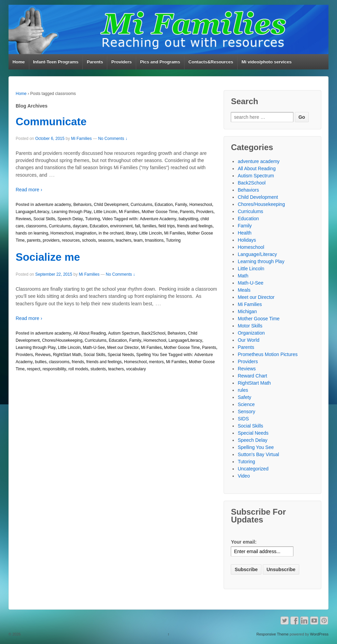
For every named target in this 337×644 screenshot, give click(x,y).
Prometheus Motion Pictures (268, 354)
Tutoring (93, 219)
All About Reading (89, 333)
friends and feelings (195, 226)
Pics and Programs (160, 62)
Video (107, 219)
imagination (86, 233)
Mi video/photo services (266, 62)
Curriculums (142, 205)
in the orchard (111, 233)
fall (137, 226)
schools (89, 240)
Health (244, 233)
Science (246, 404)
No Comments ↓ (113, 139)
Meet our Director (123, 348)
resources (71, 240)
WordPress (319, 634)
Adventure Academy (158, 219)
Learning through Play (71, 212)
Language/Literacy (33, 212)
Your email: (244, 542)
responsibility (54, 369)
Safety (244, 397)
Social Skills (44, 219)
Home (19, 62)
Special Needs (121, 355)
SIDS (243, 419)
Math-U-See (94, 348)
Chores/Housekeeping (62, 340)
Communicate (51, 122)
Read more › (29, 190)
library (132, 233)
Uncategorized (253, 469)
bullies (41, 362)
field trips (167, 226)
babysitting (188, 219)
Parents (95, 62)
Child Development (111, 205)
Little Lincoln (105, 212)
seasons (106, 240)
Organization (251, 333)
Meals (244, 290)
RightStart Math (67, 355)
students (98, 369)
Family (181, 205)
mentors (156, 362)
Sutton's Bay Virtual (258, 454)
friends (78, 362)
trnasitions (154, 240)
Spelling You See (152, 355)
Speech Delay (70, 219)
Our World (248, 340)
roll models (78, 369)
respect (34, 369)
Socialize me (48, 257)
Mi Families (82, 139)
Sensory (246, 412)
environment (121, 226)
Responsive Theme (272, 634)
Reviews (23, 219)
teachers (124, 240)
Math (243, 276)
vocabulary (136, 369)
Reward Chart (252, 376)
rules (243, 390)
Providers (122, 62)
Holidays (247, 240)
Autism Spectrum (124, 333)
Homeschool (201, 205)
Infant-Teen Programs (56, 62)
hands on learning (32, 233)
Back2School (154, 333)
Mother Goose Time (159, 212)
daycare (80, 226)
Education (164, 205)
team (138, 240)
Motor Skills (250, 326)
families (149, 226)
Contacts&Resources (211, 62)
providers (51, 240)
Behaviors (82, 205)
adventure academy (53, 205)
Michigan (247, 311)
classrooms (36, 226)
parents (34, 240)
